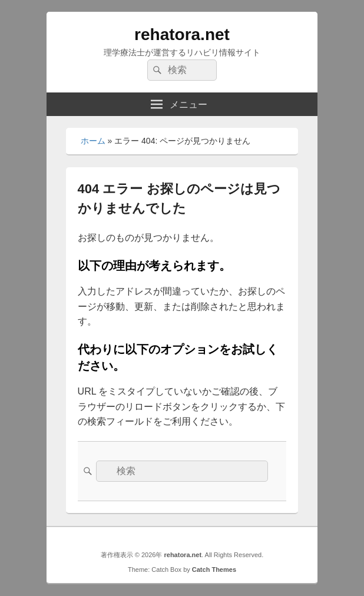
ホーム (93, 141)
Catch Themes (214, 569)
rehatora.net (182, 34)
